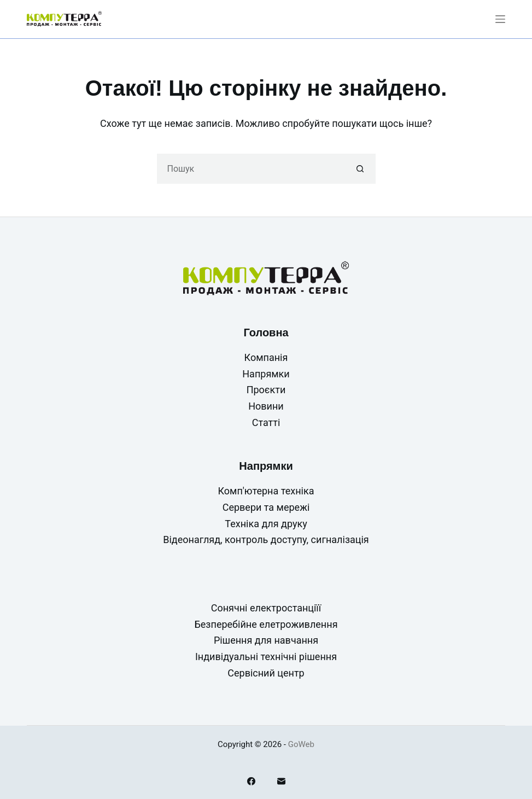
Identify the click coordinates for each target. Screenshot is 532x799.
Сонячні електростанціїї (266, 608)
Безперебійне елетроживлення (266, 624)
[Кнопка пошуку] (361, 169)
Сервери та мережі (266, 507)
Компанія (266, 357)
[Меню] (500, 19)
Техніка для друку (266, 524)
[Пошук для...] (251, 169)
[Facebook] (251, 781)
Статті (266, 422)
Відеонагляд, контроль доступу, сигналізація (266, 540)
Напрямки (266, 374)
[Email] (281, 781)
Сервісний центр (266, 673)
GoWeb (301, 744)
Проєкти (266, 390)
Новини (266, 406)
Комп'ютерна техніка (266, 491)
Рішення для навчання (266, 640)
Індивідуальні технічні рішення (266, 657)
